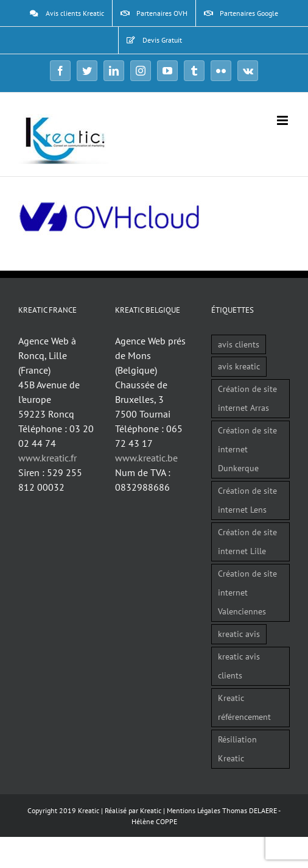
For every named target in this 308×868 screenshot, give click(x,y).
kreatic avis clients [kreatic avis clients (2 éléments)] (239, 666)
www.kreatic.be (146, 458)
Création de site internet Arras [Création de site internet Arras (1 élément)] (247, 398)
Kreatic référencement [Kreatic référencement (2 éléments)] (244, 707)
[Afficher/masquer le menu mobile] (283, 120)
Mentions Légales (194, 810)
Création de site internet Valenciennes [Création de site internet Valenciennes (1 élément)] (247, 592)
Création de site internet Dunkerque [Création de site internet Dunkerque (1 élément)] (247, 449)
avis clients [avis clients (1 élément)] (239, 344)
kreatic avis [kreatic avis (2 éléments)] (239, 634)
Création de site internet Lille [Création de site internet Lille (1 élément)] (247, 541)
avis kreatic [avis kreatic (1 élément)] (239, 366)
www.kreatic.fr (47, 458)
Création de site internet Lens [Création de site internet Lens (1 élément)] (247, 500)
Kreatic (151, 810)
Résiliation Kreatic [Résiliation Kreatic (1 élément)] (237, 749)
